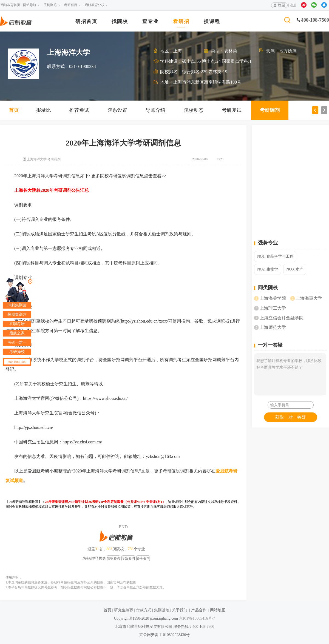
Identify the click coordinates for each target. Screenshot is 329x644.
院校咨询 (114, 558)
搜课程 (212, 22)
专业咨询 (128, 558)
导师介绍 (155, 110)
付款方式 (144, 610)
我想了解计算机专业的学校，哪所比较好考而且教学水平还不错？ (290, 374)
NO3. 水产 (295, 269)
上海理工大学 (273, 308)
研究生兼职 (124, 610)
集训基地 (162, 610)
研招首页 (86, 22)
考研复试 (232, 110)
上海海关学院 (273, 298)
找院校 (120, 22)
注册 (293, 5)
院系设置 (117, 110)
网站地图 (218, 610)
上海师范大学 (273, 327)
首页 (14, 110)
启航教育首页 (10, 5)
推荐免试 (79, 110)
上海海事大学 (309, 298)
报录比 (44, 110)
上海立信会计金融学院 (282, 318)
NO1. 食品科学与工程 (275, 256)
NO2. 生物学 (268, 269)
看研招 (181, 22)
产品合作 (199, 610)
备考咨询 (143, 558)
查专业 (151, 22)
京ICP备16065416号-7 (196, 618)
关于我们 (180, 610)
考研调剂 (270, 110)
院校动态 (194, 110)
